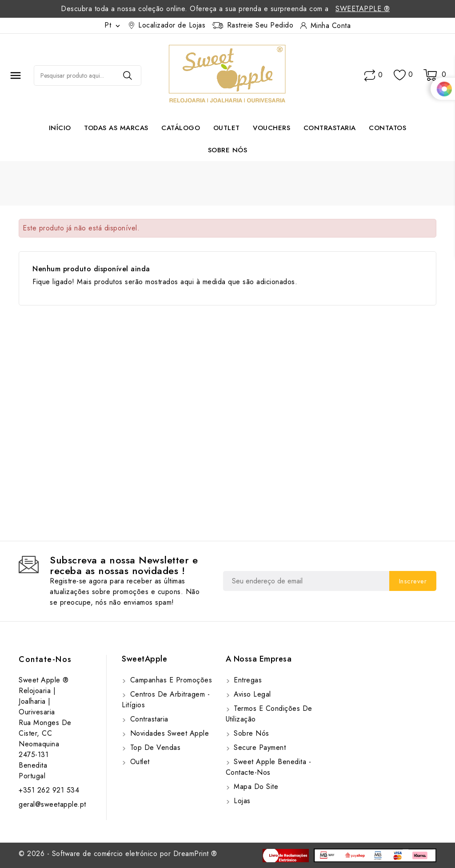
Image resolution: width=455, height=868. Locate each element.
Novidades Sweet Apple (168, 733)
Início (60, 128)
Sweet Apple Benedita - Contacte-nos (269, 767)
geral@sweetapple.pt (52, 804)
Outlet (227, 128)
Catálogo (181, 128)
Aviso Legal (251, 694)
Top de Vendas (154, 747)
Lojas (241, 801)
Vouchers (271, 128)
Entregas (247, 680)
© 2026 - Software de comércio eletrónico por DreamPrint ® (118, 854)
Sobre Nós (228, 150)
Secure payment (259, 747)
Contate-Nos (45, 659)
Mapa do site (255, 787)
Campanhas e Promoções (170, 680)
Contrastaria (330, 128)
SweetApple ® (363, 9)
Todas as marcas (116, 128)
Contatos (387, 128)
